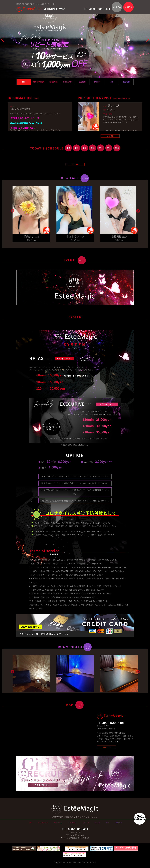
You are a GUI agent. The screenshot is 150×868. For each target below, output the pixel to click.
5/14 (101, 148)
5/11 (76, 148)
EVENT (97, 82)
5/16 (117, 148)
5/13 (93, 148)
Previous (12, 211)
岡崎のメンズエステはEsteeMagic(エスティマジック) (79, 867)
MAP (112, 82)
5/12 (85, 148)
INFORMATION (38, 82)
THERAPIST (68, 82)
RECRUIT (126, 82)
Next (138, 211)
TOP (24, 82)
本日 (68, 148)
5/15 (109, 148)
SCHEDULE (53, 82)
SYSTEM (82, 82)
